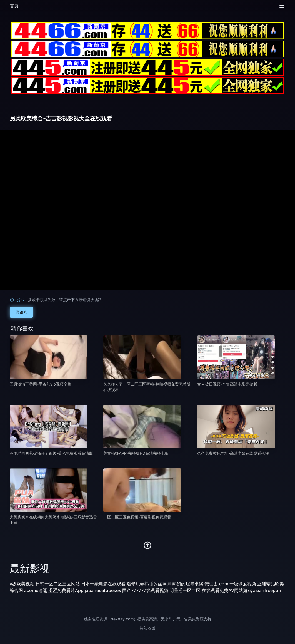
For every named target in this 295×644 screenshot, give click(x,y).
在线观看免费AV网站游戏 (227, 590)
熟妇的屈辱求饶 (188, 584)
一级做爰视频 (243, 584)
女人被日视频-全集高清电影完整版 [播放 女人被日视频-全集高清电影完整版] (227, 384)
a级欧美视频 (22, 584)
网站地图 (147, 628)
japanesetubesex (103, 590)
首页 (14, 6)
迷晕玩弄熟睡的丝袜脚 (149, 584)
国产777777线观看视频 (145, 590)
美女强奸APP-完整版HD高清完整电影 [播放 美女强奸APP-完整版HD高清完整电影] (136, 453)
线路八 (21, 312)
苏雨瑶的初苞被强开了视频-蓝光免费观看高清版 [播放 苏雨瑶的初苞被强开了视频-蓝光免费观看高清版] (51, 453)
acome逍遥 (36, 590)
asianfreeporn (268, 590)
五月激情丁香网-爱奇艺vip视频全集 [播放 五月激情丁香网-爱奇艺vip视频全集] (41, 384)
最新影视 (30, 568)
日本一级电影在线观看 (103, 584)
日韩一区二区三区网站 (58, 584)
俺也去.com (216, 584)
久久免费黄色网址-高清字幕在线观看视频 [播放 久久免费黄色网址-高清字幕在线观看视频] (233, 453)
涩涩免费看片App (66, 590)
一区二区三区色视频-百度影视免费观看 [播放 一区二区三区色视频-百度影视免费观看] (137, 517)
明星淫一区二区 (185, 590)
